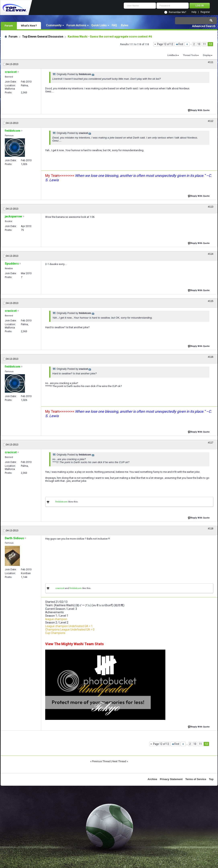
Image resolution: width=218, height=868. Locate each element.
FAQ (114, 25)
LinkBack (172, 55)
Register (205, 12)
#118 (211, 529)
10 (199, 44)
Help (194, 12)
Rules (125, 25)
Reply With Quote (199, 110)
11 (205, 44)
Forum (9, 25)
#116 (211, 357)
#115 (211, 301)
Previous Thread (101, 761)
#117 (211, 443)
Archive (152, 779)
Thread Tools (190, 55)
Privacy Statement (171, 779)
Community (54, 25)
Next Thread (119, 761)
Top (211, 779)
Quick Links (99, 25)
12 (210, 44)
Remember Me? (177, 12)
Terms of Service (196, 779)
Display (207, 55)
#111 (211, 62)
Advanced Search (204, 26)
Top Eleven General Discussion (43, 37)
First (179, 44)
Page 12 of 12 (165, 44)
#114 (211, 254)
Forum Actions (76, 25)
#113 (211, 207)
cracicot (60, 588)
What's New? (29, 25)
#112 (211, 121)
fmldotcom (61, 502)
